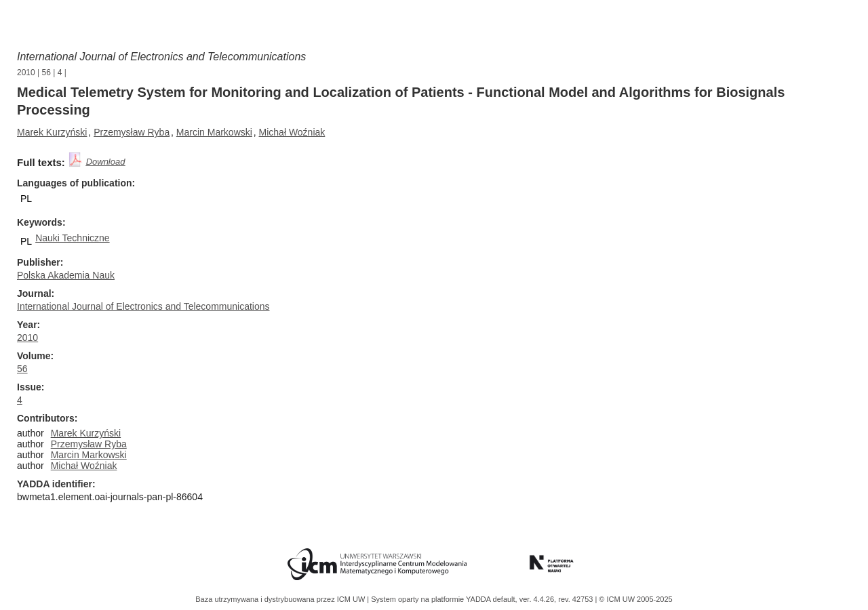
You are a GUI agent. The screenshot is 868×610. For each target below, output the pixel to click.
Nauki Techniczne (72, 238)
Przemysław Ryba (132, 132)
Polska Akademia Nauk (66, 275)
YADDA (479, 599)
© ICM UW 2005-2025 (635, 599)
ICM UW (352, 599)
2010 (26, 73)
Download (106, 162)
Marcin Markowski (214, 132)
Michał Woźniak (292, 132)
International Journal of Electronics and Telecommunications (161, 57)
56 (46, 73)
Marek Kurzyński (52, 132)
